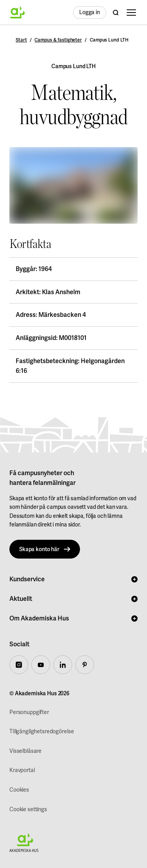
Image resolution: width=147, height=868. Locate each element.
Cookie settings (28, 809)
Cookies (19, 790)
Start (21, 40)
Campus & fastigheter (58, 40)
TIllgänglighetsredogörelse (42, 731)
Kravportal (22, 770)
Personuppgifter (29, 712)
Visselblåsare (25, 751)
